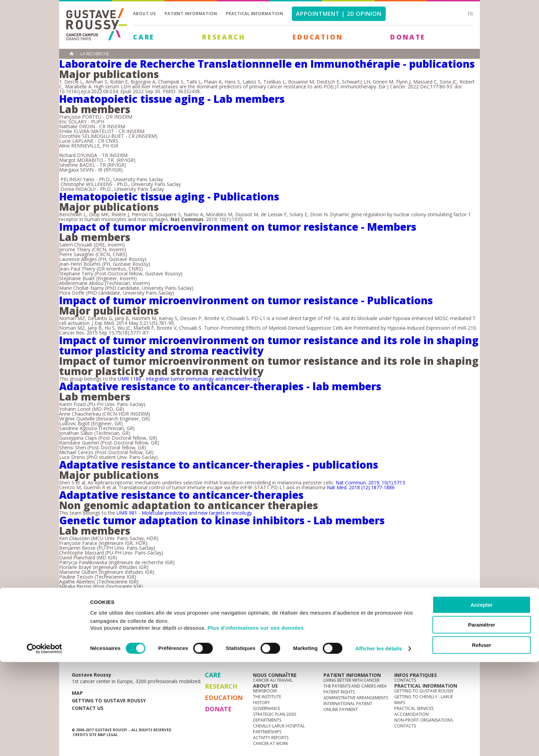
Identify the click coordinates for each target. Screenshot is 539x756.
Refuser (482, 739)
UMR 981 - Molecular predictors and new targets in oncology (184, 513)
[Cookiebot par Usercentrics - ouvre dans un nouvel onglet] (45, 743)
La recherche (95, 54)
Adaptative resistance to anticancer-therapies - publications (219, 465)
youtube (430, 651)
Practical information (255, 14)
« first (93, 600)
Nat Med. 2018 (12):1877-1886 (361, 487)
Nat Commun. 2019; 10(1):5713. (371, 483)
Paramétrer (481, 719)
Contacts (405, 680)
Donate (408, 37)
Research (224, 37)
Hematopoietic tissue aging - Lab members (172, 99)
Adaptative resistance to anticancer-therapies (181, 495)
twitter (451, 651)
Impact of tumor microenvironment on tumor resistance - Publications (246, 300)
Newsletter (395, 655)
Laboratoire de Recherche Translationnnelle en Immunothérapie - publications (267, 64)
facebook (462, 651)
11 (195, 600)
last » (280, 600)
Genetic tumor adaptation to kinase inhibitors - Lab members (222, 520)
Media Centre (125, 651)
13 (227, 600)
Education (318, 37)
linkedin (440, 651)
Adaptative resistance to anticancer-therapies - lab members (220, 386)
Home (71, 54)
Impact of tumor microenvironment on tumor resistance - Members (238, 227)
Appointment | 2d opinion (339, 14)
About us (145, 14)
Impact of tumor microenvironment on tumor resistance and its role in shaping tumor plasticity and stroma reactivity (269, 345)
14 (243, 600)
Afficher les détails (379, 742)
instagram (419, 651)
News (87, 651)
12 (211, 600)
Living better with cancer (351, 680)
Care (144, 37)
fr (470, 14)
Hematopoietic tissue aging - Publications (169, 196)
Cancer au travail (273, 680)
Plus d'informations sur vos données (256, 722)
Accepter (482, 699)
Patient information (191, 14)
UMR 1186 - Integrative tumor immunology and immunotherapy (188, 379)
